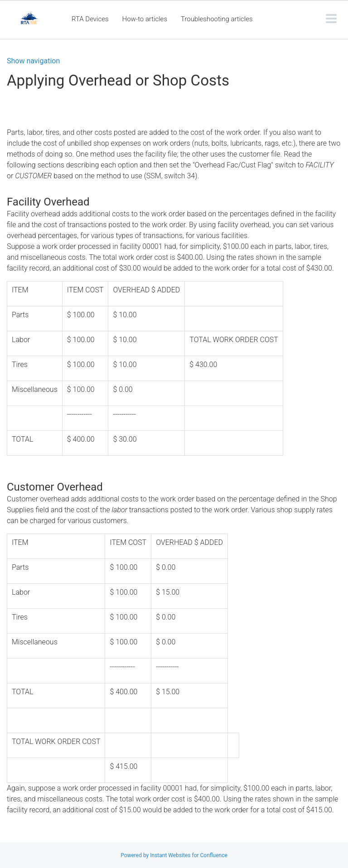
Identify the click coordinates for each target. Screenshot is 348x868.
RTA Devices (90, 19)
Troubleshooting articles (217, 19)
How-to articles (145, 19)
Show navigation (33, 61)
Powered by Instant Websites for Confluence (174, 855)
